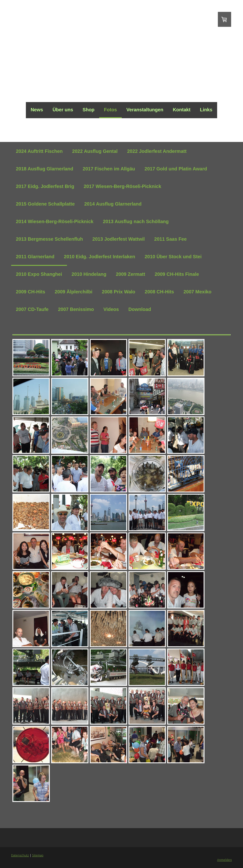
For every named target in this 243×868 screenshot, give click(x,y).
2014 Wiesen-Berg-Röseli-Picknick (55, 221)
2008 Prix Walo (118, 292)
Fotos (110, 110)
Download (140, 309)
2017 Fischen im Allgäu (109, 169)
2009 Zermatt (130, 274)
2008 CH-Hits (159, 292)
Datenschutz (20, 855)
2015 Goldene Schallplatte (45, 204)
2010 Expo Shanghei (39, 274)
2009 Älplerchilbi (73, 292)
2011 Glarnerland (35, 257)
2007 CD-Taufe (32, 309)
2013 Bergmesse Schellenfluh (49, 239)
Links (206, 110)
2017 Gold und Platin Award (176, 169)
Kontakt (182, 110)
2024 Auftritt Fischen (39, 151)
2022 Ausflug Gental (95, 151)
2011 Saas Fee (171, 239)
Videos (111, 309)
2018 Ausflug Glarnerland (45, 169)
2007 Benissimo (76, 309)
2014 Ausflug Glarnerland (113, 204)
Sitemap (38, 855)
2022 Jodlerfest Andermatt (157, 151)
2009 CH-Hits (30, 292)
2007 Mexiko (197, 292)
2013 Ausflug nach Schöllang (136, 221)
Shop (89, 110)
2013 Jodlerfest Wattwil (118, 239)
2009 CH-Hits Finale (177, 274)
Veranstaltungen (145, 110)
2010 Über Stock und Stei (173, 257)
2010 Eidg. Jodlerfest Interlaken (99, 257)
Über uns (63, 110)
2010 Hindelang (89, 274)
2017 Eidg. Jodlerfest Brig (45, 186)
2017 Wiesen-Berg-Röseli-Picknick (123, 186)
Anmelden (224, 860)
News (37, 110)
